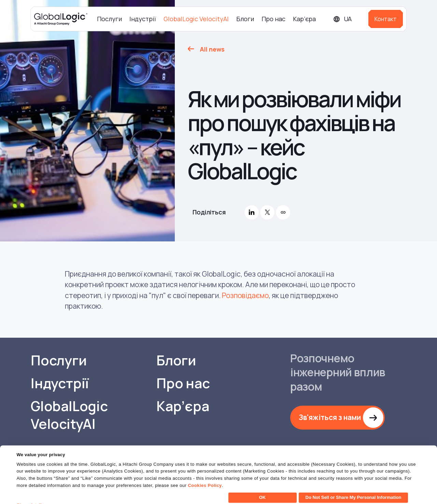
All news (212, 49)
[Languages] (348, 19)
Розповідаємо (245, 295)
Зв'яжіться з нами (330, 417)
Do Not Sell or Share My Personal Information (354, 487)
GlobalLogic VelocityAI (196, 19)
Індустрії (143, 19)
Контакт (386, 19)
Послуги (109, 19)
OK (263, 487)
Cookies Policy (205, 475)
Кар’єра (304, 19)
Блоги (245, 19)
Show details (30, 495)
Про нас (273, 19)
